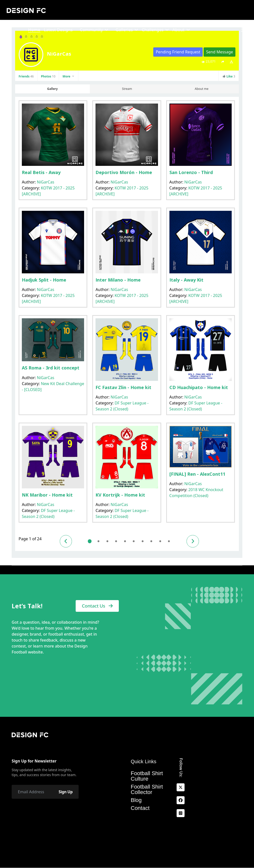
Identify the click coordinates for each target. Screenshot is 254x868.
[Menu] (244, 30)
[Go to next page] (195, 541)
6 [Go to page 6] (135, 541)
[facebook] (181, 800)
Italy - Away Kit (186, 280)
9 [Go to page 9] (162, 541)
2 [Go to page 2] (100, 541)
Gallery (52, 89)
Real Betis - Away (41, 172)
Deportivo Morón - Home (124, 172)
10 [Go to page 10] (171, 541)
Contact (140, 808)
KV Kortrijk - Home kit (120, 495)
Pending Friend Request (178, 52)
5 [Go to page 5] (126, 541)
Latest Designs (58, 30)
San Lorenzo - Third (191, 172)
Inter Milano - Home (118, 280)
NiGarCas (46, 182)
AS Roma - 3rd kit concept (51, 368)
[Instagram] (181, 813)
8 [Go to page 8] (153, 541)
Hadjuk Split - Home (44, 280)
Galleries (124, 30)
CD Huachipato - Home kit (199, 387)
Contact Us (97, 606)
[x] (181, 787)
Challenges (153, 30)
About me (202, 89)
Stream (127, 89)
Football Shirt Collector (147, 790)
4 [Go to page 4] (117, 541)
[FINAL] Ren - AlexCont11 (197, 474)
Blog (136, 800)
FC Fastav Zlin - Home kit (123, 387)
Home (34, 30)
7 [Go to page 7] (144, 541)
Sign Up (65, 792)
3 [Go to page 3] (109, 541)
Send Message (220, 52)
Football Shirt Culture (147, 776)
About (178, 30)
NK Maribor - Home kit (47, 495)
